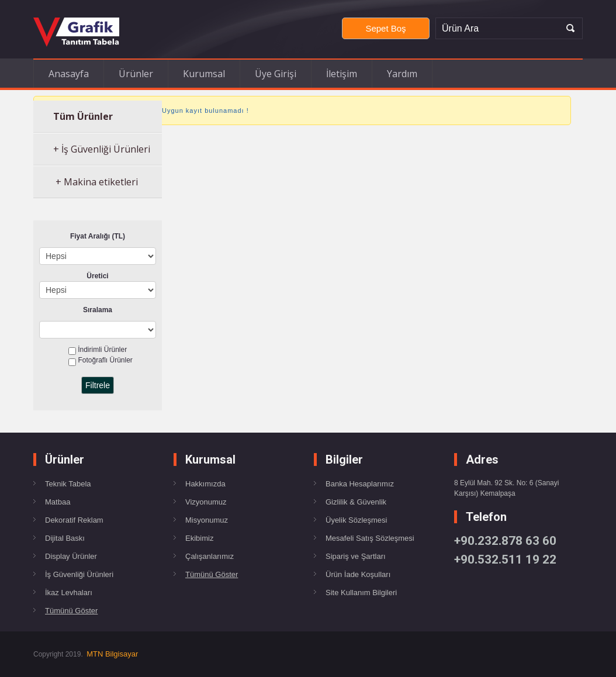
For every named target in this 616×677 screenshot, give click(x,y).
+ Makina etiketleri (96, 182)
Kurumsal (204, 74)
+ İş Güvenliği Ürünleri (102, 149)
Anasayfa (69, 74)
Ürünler (136, 74)
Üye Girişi (276, 74)
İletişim (342, 74)
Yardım (402, 74)
